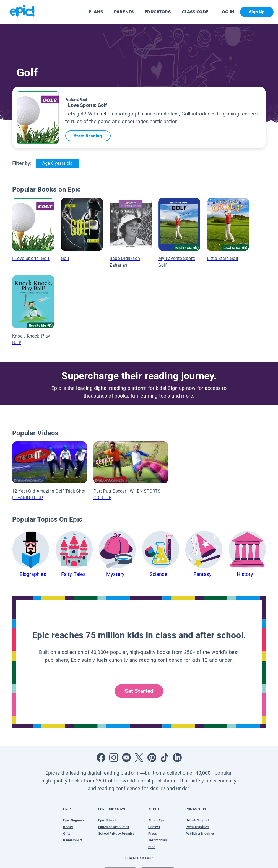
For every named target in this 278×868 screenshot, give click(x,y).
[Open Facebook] (101, 758)
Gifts (67, 834)
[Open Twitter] (139, 758)
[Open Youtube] (126, 758)
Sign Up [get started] (257, 12)
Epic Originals (74, 820)
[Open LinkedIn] (177, 758)
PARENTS (124, 12)
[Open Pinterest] (152, 758)
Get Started (139, 691)
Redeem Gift (72, 840)
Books (68, 827)
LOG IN (227, 12)
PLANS (96, 12)
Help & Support (197, 820)
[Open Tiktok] (165, 758)
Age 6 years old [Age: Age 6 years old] (57, 163)
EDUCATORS (158, 12)
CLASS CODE (195, 12)
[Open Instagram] (114, 758)
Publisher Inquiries (200, 834)
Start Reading (89, 136)
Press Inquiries (197, 827)
